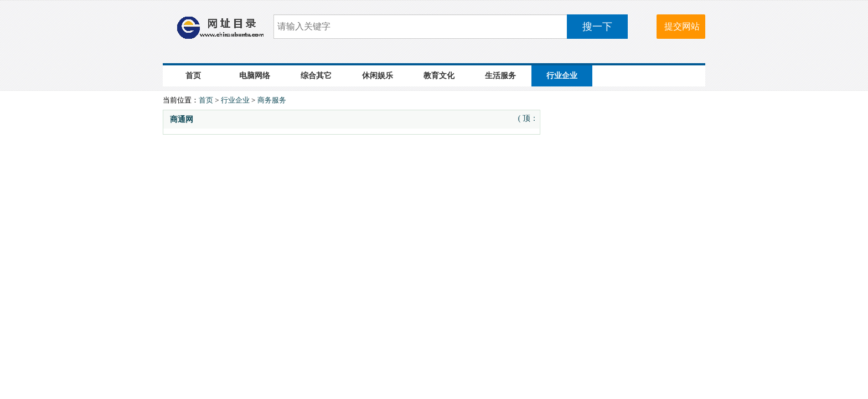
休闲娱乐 (378, 76)
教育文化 (439, 76)
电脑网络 (255, 76)
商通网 (182, 119)
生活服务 (500, 76)
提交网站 (682, 26)
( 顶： (528, 118)
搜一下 (597, 27)
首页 (193, 76)
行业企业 (562, 76)
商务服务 (272, 100)
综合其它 (316, 76)
